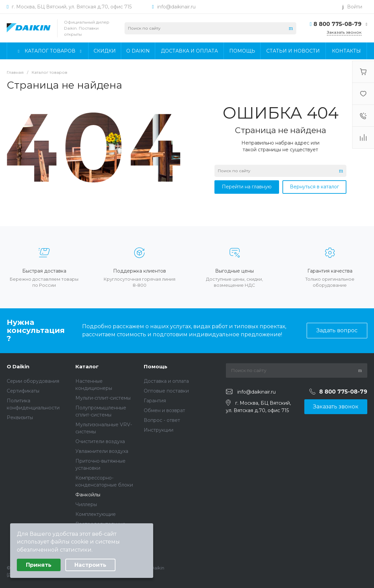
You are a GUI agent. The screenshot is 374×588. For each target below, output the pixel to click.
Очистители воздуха (100, 441)
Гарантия (155, 401)
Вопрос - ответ (162, 420)
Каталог (87, 366)
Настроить (90, 565)
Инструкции (159, 430)
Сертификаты (23, 391)
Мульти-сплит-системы (103, 398)
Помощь (156, 366)
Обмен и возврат (164, 410)
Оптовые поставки (166, 391)
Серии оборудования (33, 381)
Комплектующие (96, 514)
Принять (39, 565)
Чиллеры (86, 504)
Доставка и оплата (166, 381)
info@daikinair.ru (176, 7)
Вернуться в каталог (314, 187)
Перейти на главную (247, 187)
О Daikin (18, 366)
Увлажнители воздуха (102, 451)
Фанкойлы (88, 495)
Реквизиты (20, 417)
